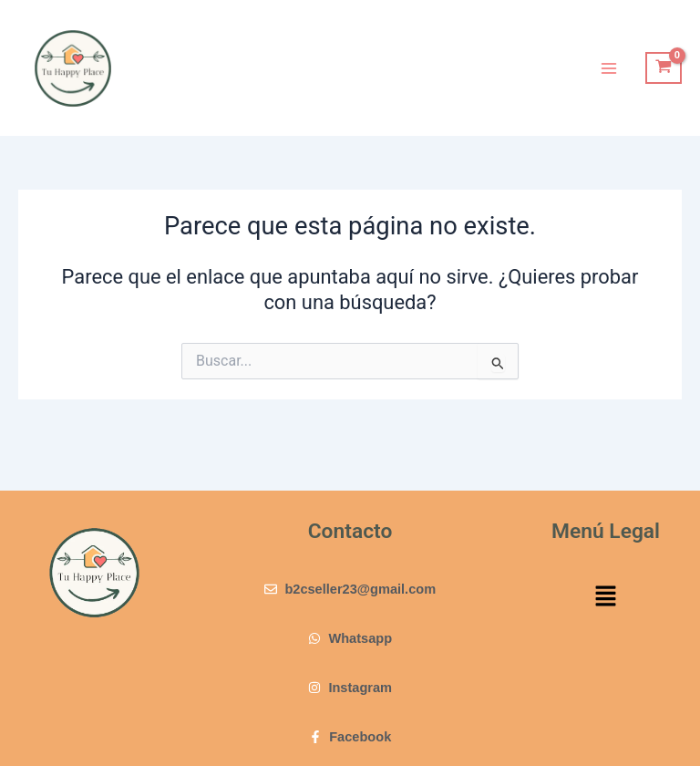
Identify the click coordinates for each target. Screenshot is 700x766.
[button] (605, 598)
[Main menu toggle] (609, 67)
